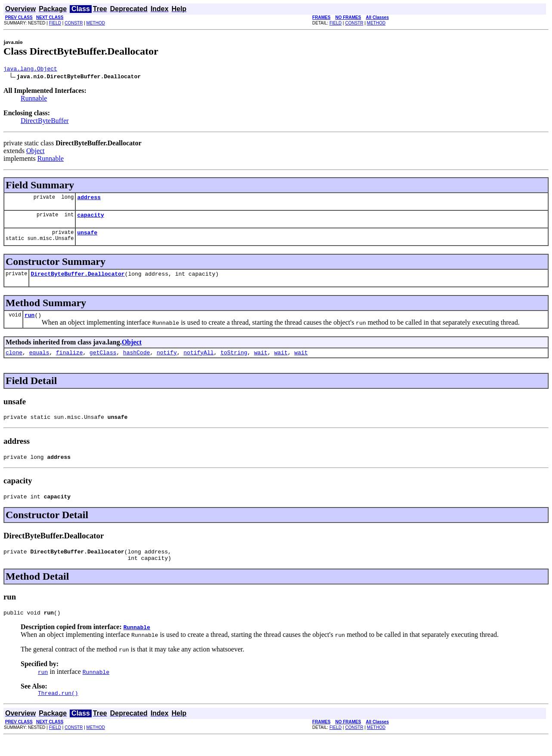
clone (14, 361)
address (89, 200)
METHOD (96, 23)
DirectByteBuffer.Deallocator (77, 280)
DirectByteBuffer (45, 122)
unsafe (87, 237)
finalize (69, 361)
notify (167, 361)
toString (234, 361)
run (29, 323)
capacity (90, 218)
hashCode (136, 361)
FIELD (55, 23)
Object (35, 152)
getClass (103, 361)
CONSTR (74, 23)
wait (261, 361)
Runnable (34, 100)
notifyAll (199, 361)
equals (39, 361)
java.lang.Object (30, 70)
